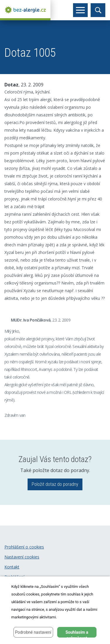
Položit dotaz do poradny (55, 484)
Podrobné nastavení (33, 632)
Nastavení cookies (22, 557)
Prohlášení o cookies (24, 547)
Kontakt (12, 567)
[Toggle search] (98, 10)
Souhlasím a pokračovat (77, 634)
